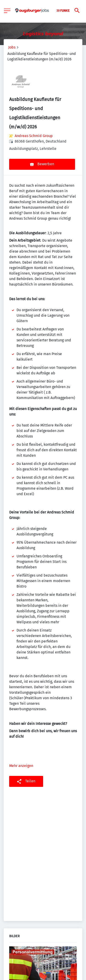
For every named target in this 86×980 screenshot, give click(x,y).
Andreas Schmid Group (34, 136)
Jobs (12, 47)
